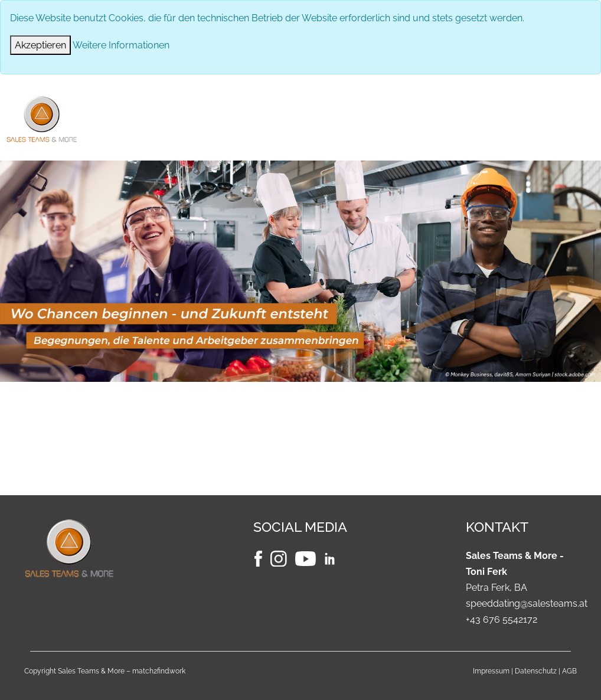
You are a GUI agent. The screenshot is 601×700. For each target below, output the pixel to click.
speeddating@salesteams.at (527, 603)
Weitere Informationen (121, 45)
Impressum (491, 671)
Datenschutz (536, 671)
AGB (569, 671)
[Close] (40, 45)
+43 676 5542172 (502, 619)
